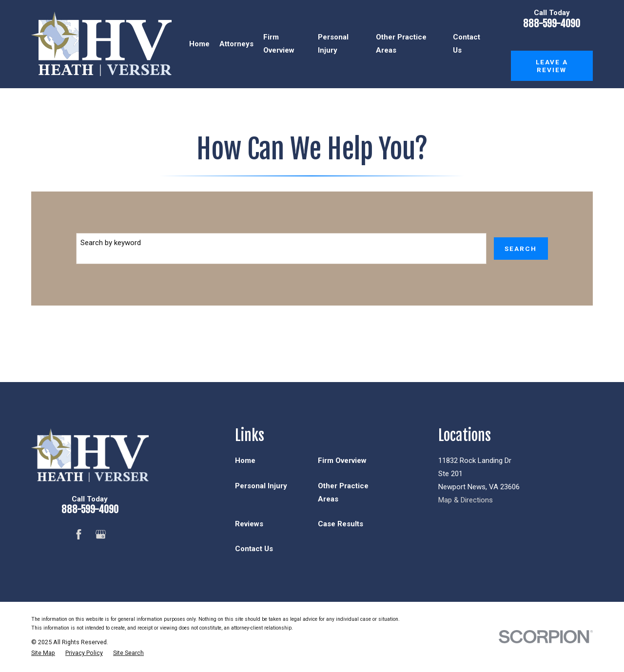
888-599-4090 (552, 24)
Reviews (249, 524)
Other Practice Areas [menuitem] (401, 44)
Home (245, 461)
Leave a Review (552, 66)
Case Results (341, 524)
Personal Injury (261, 486)
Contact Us (254, 549)
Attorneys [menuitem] (236, 44)
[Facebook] (79, 534)
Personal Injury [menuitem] (333, 44)
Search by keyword (111, 243)
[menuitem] (43, 653)
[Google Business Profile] (101, 534)
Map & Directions (466, 500)
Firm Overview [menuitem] (279, 44)
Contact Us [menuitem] (467, 44)
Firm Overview (342, 461)
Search (521, 249)
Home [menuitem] (199, 44)
